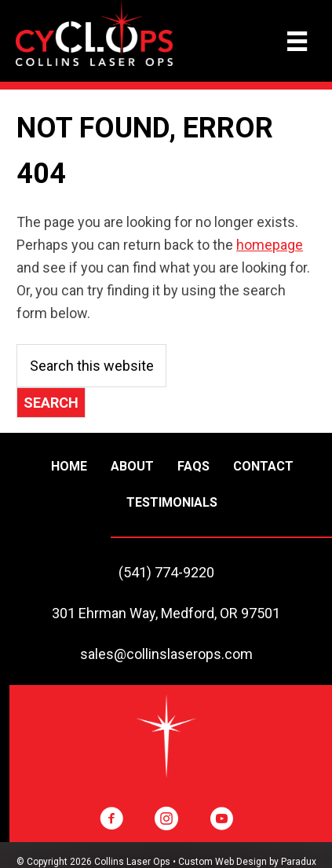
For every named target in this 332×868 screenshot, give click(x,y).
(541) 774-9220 (166, 572)
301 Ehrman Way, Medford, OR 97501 (166, 613)
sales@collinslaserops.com (166, 654)
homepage (270, 245)
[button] (111, 819)
